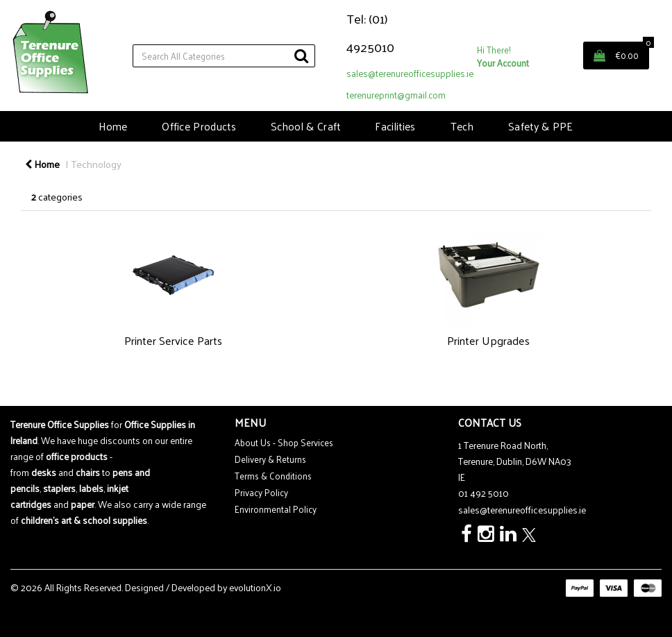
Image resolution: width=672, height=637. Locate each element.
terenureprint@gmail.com (396, 95)
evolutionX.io (255, 587)
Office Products (199, 126)
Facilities (395, 126)
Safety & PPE (541, 126)
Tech (462, 126)
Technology (96, 164)
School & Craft (305, 126)
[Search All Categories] (224, 56)
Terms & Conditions (273, 476)
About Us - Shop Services (284, 442)
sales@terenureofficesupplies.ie (410, 73)
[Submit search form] (301, 55)
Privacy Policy (261, 492)
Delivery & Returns (270, 459)
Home (113, 126)
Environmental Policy (276, 509)
